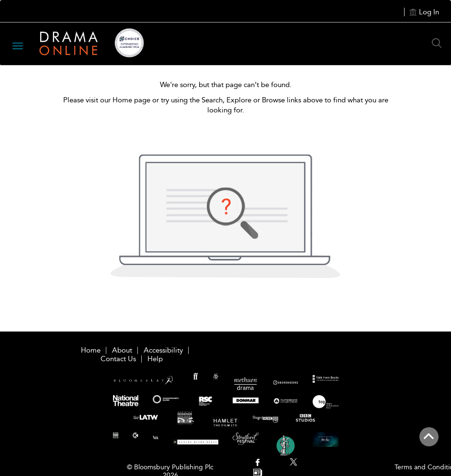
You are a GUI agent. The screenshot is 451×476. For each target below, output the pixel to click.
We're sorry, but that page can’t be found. (226, 85)
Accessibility (163, 350)
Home (91, 350)
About (122, 350)
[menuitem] (258, 463)
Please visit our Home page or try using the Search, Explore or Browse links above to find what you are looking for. (226, 105)
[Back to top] (429, 442)
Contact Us (118, 359)
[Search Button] (439, 43)
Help (155, 359)
